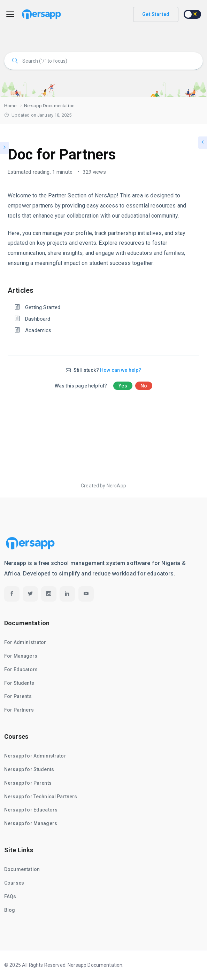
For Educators (21, 669)
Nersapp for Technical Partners (41, 797)
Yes (123, 386)
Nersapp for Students (29, 769)
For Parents (18, 696)
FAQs (10, 896)
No (144, 386)
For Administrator (25, 642)
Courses (14, 883)
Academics (38, 330)
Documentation (22, 869)
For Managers (21, 656)
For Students (19, 683)
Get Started (156, 14)
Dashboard (38, 319)
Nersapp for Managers (31, 823)
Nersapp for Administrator (35, 756)
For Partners (19, 710)
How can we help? (121, 370)
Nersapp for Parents (28, 783)
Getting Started (43, 307)
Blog (10, 910)
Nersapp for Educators (31, 810)
